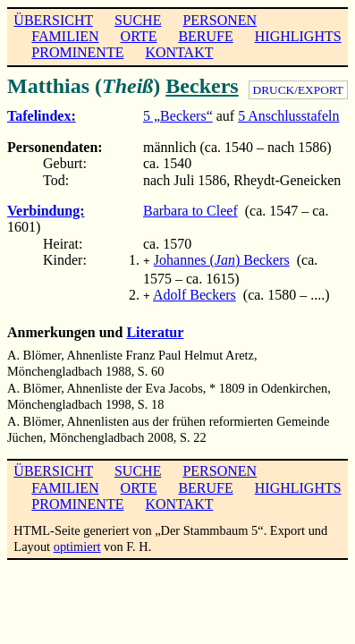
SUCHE (138, 20)
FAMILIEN (65, 36)
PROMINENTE (77, 52)
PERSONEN (220, 20)
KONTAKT (179, 52)
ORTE (139, 36)
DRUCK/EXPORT (298, 90)
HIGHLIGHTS (298, 36)
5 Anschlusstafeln (288, 116)
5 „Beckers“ (178, 116)
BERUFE (205, 36)
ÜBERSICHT (53, 20)
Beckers (202, 86)
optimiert (77, 543)
